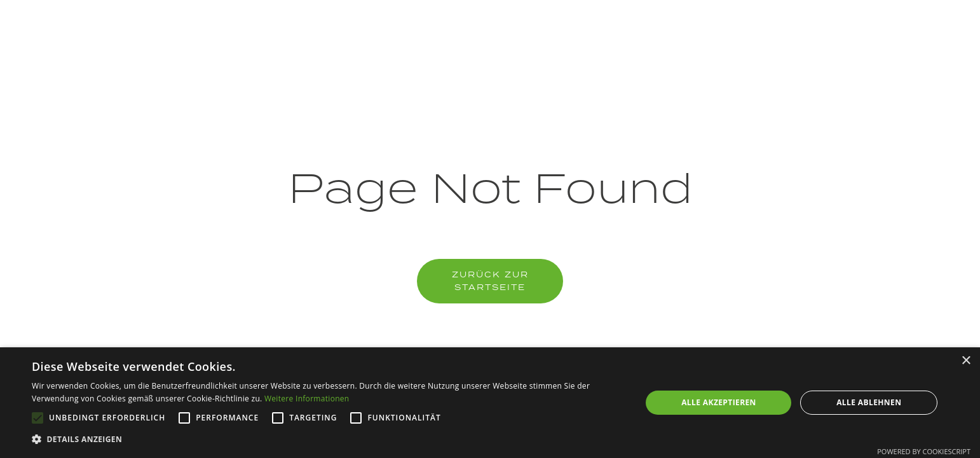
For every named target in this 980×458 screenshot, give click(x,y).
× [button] (966, 361)
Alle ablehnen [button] (869, 402)
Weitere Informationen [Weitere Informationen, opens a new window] (307, 399)
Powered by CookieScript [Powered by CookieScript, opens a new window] (924, 451)
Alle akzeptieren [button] (719, 402)
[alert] (490, 403)
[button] (328, 440)
